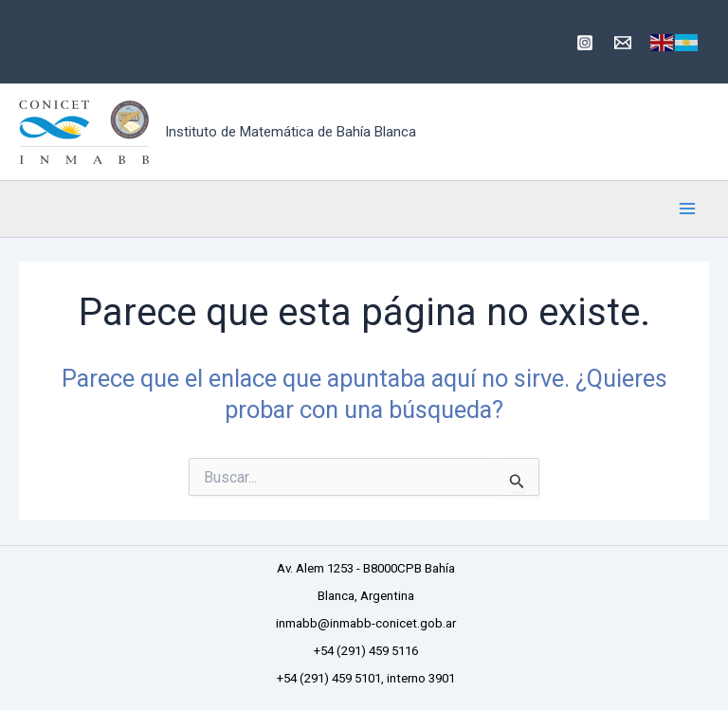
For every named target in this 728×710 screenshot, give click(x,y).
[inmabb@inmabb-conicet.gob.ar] (623, 43)
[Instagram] (585, 43)
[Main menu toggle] (688, 209)
